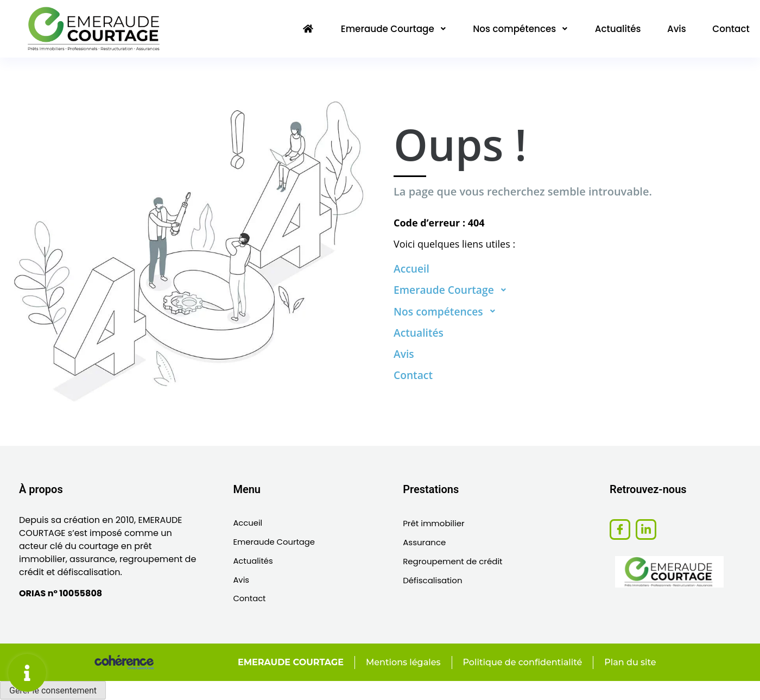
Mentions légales (402, 663)
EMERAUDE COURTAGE (289, 663)
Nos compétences (516, 28)
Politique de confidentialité (522, 663)
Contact (730, 28)
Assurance (424, 542)
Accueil (248, 523)
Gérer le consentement (53, 691)
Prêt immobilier (433, 523)
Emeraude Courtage (387, 28)
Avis (674, 28)
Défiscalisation (432, 580)
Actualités (615, 28)
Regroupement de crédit (452, 561)
